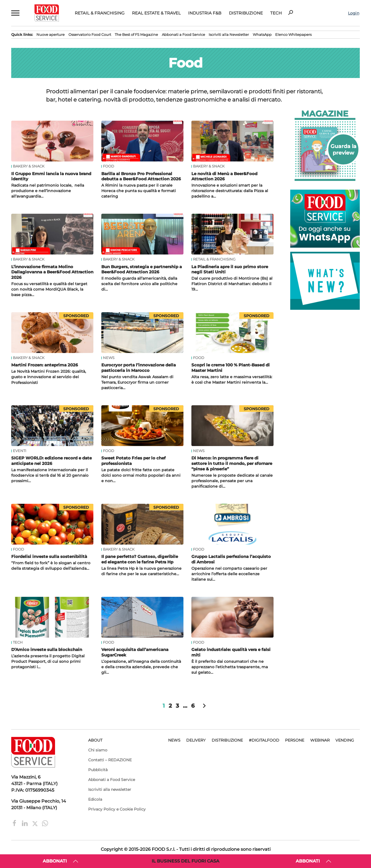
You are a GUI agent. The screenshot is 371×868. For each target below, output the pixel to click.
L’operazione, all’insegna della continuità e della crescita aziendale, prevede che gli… (141, 667)
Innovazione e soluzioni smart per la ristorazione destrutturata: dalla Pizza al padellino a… (230, 191)
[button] (15, 13)
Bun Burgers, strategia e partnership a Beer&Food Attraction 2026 (142, 269)
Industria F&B (205, 13)
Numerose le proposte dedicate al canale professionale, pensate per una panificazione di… (232, 481)
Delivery (196, 740)
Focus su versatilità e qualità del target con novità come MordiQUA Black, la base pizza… (49, 289)
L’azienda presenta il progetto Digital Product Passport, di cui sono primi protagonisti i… (48, 661)
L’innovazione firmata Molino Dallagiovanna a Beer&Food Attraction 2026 (52, 272)
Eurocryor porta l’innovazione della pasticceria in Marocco (139, 368)
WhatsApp (262, 35)
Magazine (325, 114)
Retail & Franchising (100, 13)
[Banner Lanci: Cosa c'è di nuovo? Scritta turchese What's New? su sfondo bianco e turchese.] (325, 308)
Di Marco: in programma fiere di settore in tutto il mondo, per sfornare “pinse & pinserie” (232, 463)
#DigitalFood (264, 740)
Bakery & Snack (29, 166)
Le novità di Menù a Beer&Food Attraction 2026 (224, 176)
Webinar (320, 740)
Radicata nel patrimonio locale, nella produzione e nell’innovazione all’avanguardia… (48, 191)
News (109, 358)
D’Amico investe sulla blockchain (47, 649)
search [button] (291, 13)
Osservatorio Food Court (90, 35)
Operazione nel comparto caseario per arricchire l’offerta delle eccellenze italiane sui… (229, 574)
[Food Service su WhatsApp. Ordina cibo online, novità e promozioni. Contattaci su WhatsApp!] (325, 246)
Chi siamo (98, 750)
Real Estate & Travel (156, 13)
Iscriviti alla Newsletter (229, 35)
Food (109, 166)
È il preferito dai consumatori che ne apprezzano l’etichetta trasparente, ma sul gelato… (230, 667)
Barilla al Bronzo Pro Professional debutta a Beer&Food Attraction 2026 (141, 176)
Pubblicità (98, 770)
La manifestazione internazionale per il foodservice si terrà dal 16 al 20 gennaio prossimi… (50, 475)
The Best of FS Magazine (136, 35)
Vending (345, 740)
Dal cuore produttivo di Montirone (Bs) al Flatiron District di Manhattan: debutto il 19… (232, 284)
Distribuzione (246, 13)
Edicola (95, 799)
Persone (295, 740)
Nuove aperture (51, 35)
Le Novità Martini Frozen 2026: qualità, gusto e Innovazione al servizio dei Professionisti (49, 377)
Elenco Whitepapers (293, 35)
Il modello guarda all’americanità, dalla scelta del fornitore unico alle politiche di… (139, 284)
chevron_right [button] (204, 706)
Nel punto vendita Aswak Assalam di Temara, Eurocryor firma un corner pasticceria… (137, 382)
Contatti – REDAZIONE (110, 760)
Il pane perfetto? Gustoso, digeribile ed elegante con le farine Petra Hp (140, 559)
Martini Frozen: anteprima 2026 (45, 365)
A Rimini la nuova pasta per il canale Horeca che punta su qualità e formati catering (139, 191)
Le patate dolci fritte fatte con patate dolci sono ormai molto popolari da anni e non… (141, 475)
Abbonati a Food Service (183, 35)
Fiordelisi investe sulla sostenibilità (49, 556)
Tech (276, 13)
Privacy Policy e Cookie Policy (117, 809)
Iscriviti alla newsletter (110, 789)
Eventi (20, 451)
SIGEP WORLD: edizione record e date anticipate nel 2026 (51, 461)
